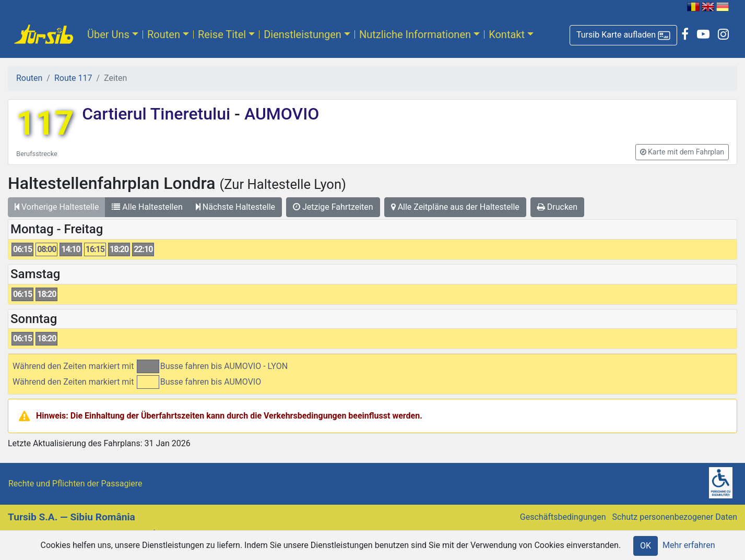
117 (45, 123)
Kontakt (507, 34)
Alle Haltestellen (147, 207)
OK (646, 546)
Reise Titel (222, 34)
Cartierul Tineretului (158, 114)
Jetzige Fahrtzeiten (333, 207)
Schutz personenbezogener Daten (675, 517)
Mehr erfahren (689, 545)
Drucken (557, 207)
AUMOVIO (280, 114)
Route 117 (73, 78)
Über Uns (108, 34)
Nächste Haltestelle (235, 207)
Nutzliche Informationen (415, 34)
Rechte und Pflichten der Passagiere (75, 484)
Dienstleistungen (303, 34)
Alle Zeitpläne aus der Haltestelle (455, 207)
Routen (164, 34)
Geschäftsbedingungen (563, 517)
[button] (623, 35)
